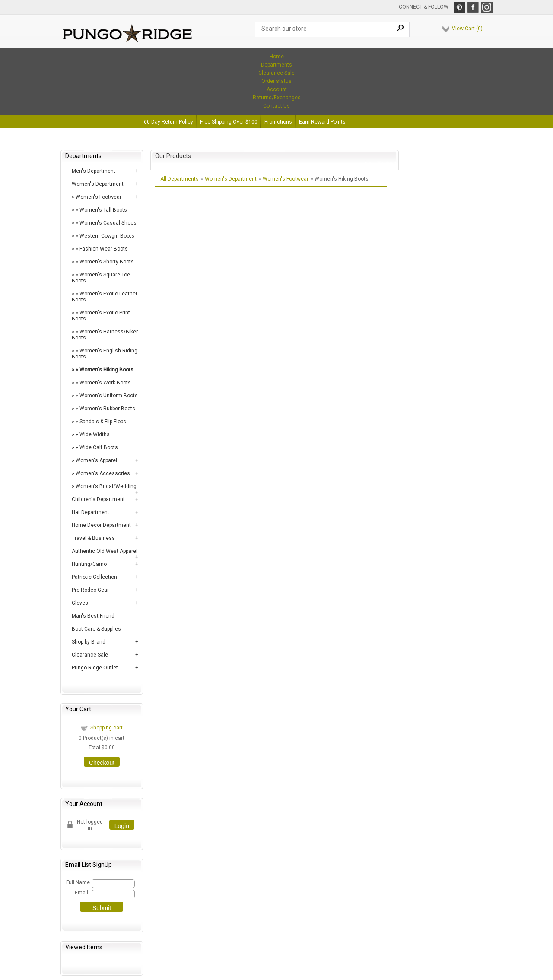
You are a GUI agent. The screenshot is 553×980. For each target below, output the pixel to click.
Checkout (102, 763)
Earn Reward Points (322, 122)
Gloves (80, 603)
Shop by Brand (89, 642)
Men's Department (94, 171)
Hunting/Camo (89, 564)
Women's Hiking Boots (106, 370)
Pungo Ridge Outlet (95, 668)
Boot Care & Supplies (96, 629)
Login (122, 826)
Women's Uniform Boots (109, 396)
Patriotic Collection (94, 577)
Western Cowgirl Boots (107, 236)
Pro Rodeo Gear (90, 590)
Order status (276, 81)
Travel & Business (93, 538)
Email (81, 893)
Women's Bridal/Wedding (106, 486)
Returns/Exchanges (277, 98)
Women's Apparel (96, 460)
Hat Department (91, 512)
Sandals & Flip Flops (103, 422)
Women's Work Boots (105, 383)
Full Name (78, 882)
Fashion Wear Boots (104, 249)
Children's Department (98, 499)
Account (277, 89)
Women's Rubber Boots (107, 409)
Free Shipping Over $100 (229, 122)
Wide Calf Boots (99, 447)
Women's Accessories (103, 473)
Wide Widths (95, 434)
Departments (276, 65)
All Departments (180, 179)
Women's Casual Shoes (108, 223)
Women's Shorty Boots (107, 262)
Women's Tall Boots (103, 210)
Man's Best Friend (93, 616)
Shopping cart (106, 728)
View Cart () (467, 29)
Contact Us (276, 106)
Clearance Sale (276, 73)
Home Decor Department (101, 525)
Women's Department (98, 184)
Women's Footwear (99, 197)
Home (277, 57)
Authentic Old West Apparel (105, 551)
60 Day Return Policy (168, 122)
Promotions (278, 122)
